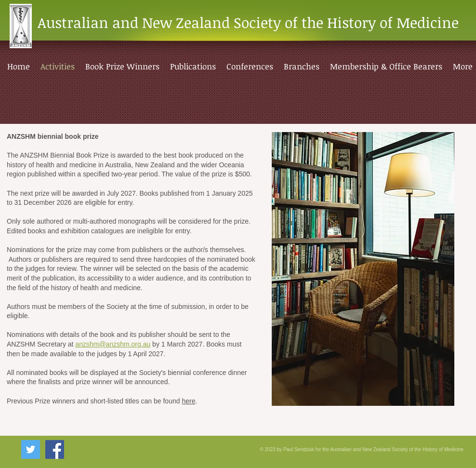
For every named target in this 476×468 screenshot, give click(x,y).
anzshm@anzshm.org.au (113, 344)
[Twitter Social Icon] (31, 449)
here (188, 401)
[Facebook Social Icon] (55, 449)
